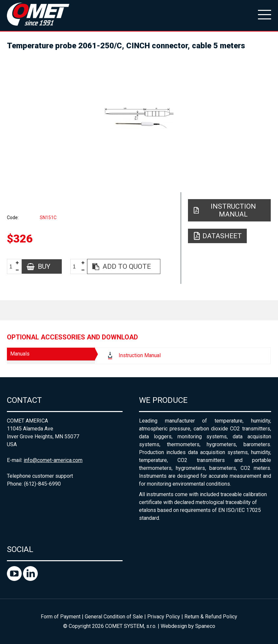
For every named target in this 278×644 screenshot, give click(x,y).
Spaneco (205, 626)
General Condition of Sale (114, 617)
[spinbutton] (13, 267)
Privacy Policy (164, 617)
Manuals (20, 354)
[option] (139, 118)
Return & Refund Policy (211, 617)
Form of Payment (61, 617)
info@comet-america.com (53, 460)
